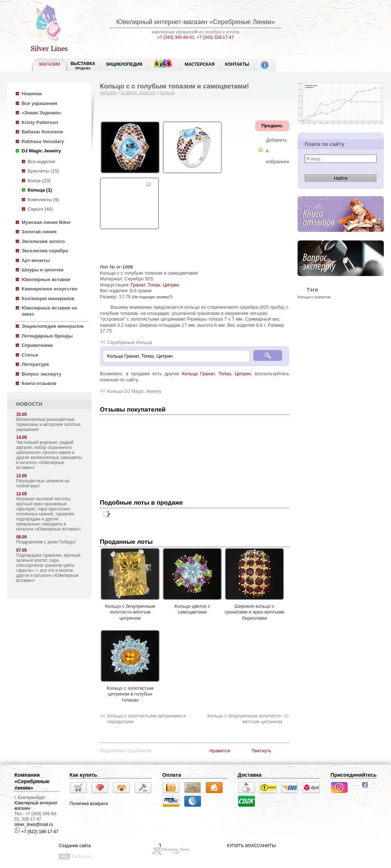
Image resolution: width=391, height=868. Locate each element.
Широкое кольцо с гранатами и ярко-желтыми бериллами (254, 609)
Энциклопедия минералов (53, 326)
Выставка (83, 66)
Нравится (220, 751)
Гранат (138, 285)
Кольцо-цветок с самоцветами (192, 606)
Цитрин (171, 285)
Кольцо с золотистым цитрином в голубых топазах (130, 691)
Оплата (172, 775)
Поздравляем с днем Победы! (46, 542)
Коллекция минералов (48, 298)
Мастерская (200, 64)
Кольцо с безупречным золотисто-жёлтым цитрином (130, 609)
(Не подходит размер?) (152, 297)
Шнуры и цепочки (43, 270)
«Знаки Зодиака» (42, 113)
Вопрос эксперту (42, 374)
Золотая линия (39, 232)
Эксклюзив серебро (45, 251)
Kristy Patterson (40, 122)
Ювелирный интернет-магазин (162, 22)
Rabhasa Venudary (43, 141)
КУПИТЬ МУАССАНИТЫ (251, 846)
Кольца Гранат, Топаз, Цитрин (216, 374)
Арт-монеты (36, 260)
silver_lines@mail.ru (34, 825)
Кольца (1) (40, 190)
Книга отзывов (39, 383)
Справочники (37, 345)
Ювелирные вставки (46, 279)
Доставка (250, 775)
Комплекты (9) (43, 200)
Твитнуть (261, 751)
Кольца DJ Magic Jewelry (134, 391)
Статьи (30, 355)
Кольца (167, 93)
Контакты (237, 64)
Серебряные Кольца (130, 342)
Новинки (32, 94)
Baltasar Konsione (42, 132)
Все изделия (41, 162)
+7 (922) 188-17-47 (36, 832)
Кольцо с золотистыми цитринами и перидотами (146, 719)
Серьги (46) (40, 209)
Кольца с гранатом (314, 297)
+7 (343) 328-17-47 (215, 37)
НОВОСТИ (29, 404)
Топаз (154, 285)
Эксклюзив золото (43, 241)
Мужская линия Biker (46, 222)
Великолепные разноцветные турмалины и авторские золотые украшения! (48, 424)
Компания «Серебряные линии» (32, 781)
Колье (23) (39, 181)
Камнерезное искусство (50, 289)
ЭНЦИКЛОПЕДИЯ (124, 64)
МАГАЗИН (50, 64)
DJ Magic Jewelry (41, 151)
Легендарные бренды (47, 336)
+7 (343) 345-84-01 (176, 37)
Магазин (108, 93)
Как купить (84, 775)
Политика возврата (89, 804)
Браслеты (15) (43, 171)
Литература (35, 364)
